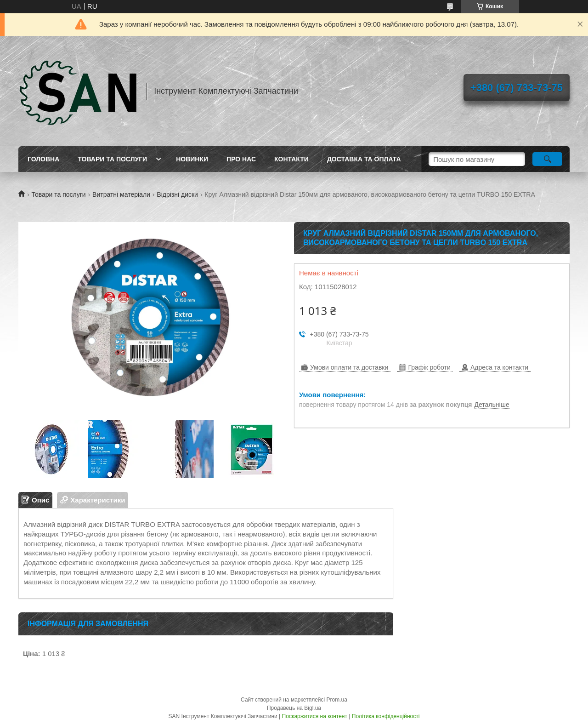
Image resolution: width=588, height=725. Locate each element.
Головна (43, 159)
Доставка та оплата (364, 159)
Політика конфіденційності (386, 716)
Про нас (241, 159)
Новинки (192, 159)
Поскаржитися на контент (315, 716)
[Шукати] (547, 159)
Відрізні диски (177, 194)
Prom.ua (337, 700)
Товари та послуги (112, 159)
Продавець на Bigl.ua (294, 708)
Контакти (291, 159)
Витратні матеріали (121, 194)
